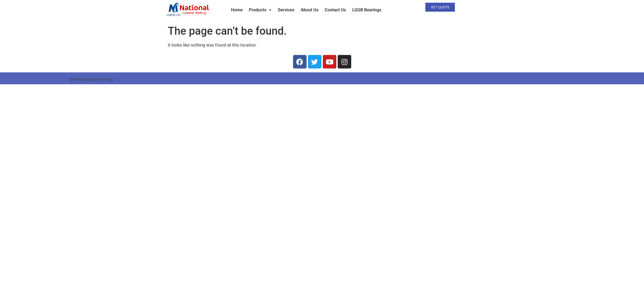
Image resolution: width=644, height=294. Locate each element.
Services (286, 10)
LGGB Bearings (367, 10)
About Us (310, 10)
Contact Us (335, 10)
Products (260, 10)
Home (237, 10)
